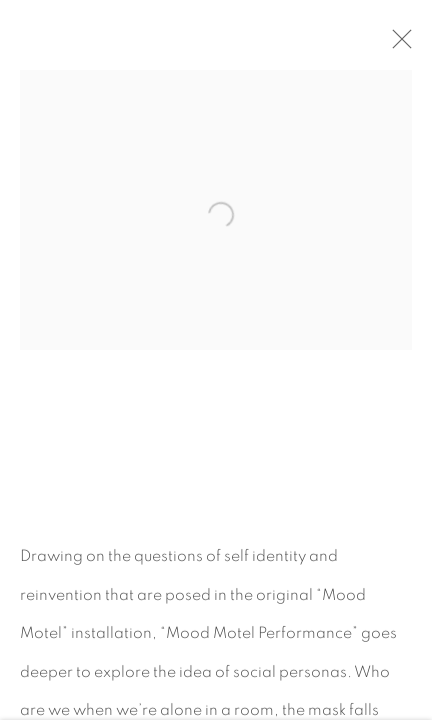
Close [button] (404, 45)
